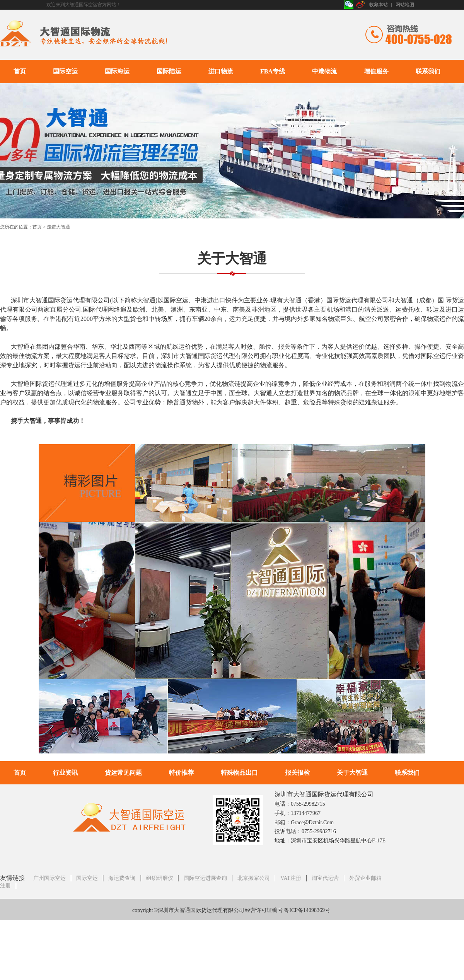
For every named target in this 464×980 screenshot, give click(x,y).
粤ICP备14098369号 (307, 910)
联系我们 (428, 71)
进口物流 (221, 71)
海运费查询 (122, 878)
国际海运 (117, 71)
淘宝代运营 (325, 878)
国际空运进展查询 (205, 878)
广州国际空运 (49, 878)
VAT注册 (291, 878)
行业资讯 (65, 773)
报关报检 (297, 773)
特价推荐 (181, 773)
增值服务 (376, 71)
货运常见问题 (123, 773)
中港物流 (324, 71)
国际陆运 (169, 71)
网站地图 (405, 5)
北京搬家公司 (254, 878)
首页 (20, 71)
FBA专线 (273, 71)
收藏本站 (379, 5)
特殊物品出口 (239, 773)
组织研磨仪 (160, 878)
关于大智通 (352, 773)
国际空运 (65, 71)
